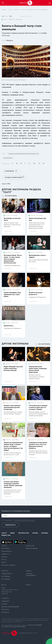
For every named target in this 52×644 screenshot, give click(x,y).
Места (4, 584)
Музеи (35, 532)
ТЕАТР (5, 20)
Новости (17, 9)
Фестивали (6, 576)
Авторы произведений (10, 606)
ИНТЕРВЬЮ (8, 252)
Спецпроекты (7, 573)
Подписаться (10, 524)
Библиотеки (5, 593)
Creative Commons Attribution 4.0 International (22, 625)
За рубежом (6, 579)
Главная (4, 9)
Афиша (29, 570)
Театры (3, 587)
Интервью (5, 548)
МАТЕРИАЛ (19, 20)
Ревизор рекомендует (31, 574)
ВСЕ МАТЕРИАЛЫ (11, 195)
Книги (28, 584)
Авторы (4, 604)
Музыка (45, 532)
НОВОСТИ (11, 20)
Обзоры (4, 556)
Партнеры (5, 609)
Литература (24, 532)
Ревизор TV (6, 554)
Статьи (4, 545)
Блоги (4, 562)
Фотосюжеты (7, 551)
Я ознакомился (8, 520)
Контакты (5, 612)
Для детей (30, 545)
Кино (13, 532)
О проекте (5, 598)
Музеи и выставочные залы (9, 589)
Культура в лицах (8, 565)
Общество (6, 535)
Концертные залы (7, 591)
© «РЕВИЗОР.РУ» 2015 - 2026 (28, 633)
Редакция (5, 601)
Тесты (4, 559)
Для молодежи (32, 548)
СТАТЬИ (8, 215)
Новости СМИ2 (6, 183)
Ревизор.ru (10, 40)
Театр (10, 9)
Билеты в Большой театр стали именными (34, 9)
